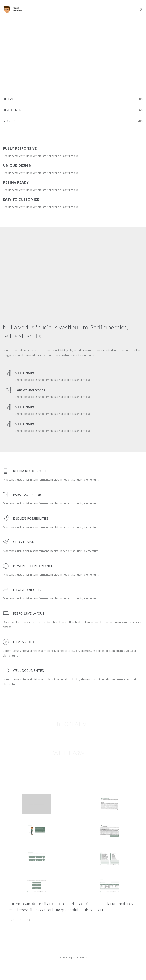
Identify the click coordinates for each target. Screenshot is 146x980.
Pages (19, 44)
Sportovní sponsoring (73, 964)
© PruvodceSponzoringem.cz (73, 957)
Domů (7, 44)
